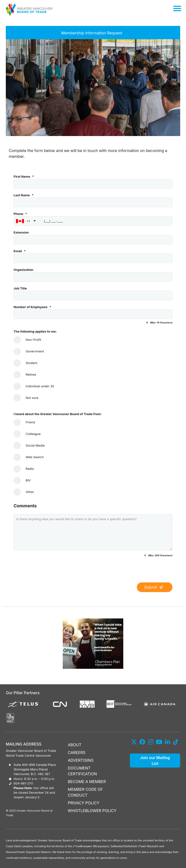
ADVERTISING (81, 760)
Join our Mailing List (155, 761)
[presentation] (50, 571)
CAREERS (77, 753)
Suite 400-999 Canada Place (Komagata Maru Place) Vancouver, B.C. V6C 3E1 (35, 769)
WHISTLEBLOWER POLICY (92, 811)
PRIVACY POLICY (84, 803)
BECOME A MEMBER (87, 782)
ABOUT (75, 745)
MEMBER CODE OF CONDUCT (85, 792)
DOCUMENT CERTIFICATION (82, 771)
